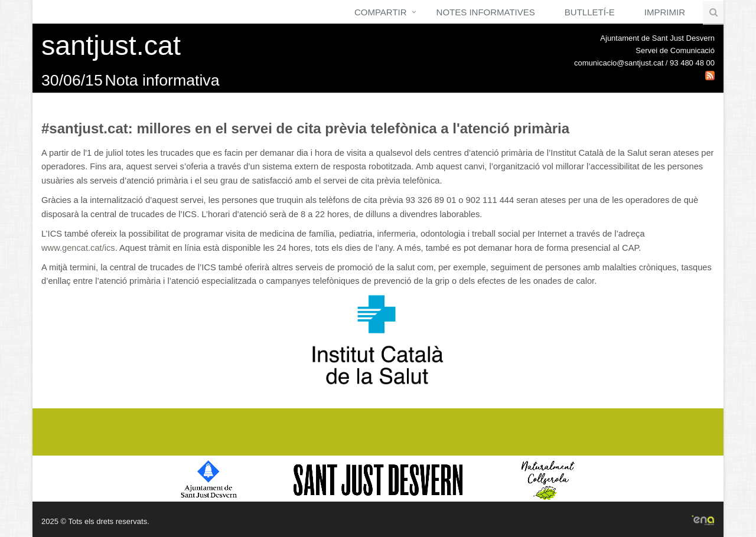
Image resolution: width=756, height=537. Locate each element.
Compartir (381, 12)
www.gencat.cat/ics (78, 248)
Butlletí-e (590, 12)
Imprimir (665, 12)
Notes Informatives (486, 12)
